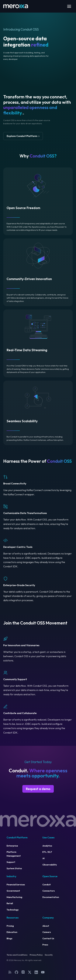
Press (45, 945)
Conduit (47, 885)
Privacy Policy (36, 955)
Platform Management (14, 854)
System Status (14, 868)
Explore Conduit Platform (22, 136)
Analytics (47, 846)
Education (12, 932)
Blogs (9, 938)
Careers (47, 932)
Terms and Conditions (17, 955)
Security (49, 955)
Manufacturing (14, 897)
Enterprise (12, 846)
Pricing (10, 926)
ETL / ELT (47, 852)
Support (11, 862)
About (46, 926)
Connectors (49, 891)
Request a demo (38, 789)
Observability (50, 865)
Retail (10, 903)
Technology (13, 910)
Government (13, 891)
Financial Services (16, 885)
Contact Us (48, 938)
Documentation (51, 897)
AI (43, 858)
